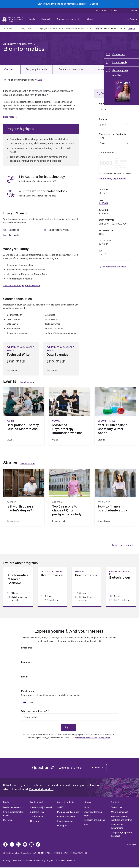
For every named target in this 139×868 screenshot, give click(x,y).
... (16, 28)
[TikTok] (38, 845)
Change (94, 4)
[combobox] (115, 125)
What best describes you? (40, 711)
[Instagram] (31, 845)
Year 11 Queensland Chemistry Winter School (115, 416)
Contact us (98, 768)
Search (132, 5)
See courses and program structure (21, 286)
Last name (32, 662)
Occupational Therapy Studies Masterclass (24, 416)
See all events (27, 382)
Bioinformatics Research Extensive (18, 587)
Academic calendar (66, 817)
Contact (133, 11)
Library (87, 808)
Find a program (42, 28)
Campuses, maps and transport (121, 835)
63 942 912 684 (45, 854)
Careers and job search (41, 808)
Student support (65, 821)
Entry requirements (37, 69)
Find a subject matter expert (13, 814)
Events (114, 11)
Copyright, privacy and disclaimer (18, 861)
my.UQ (60, 808)
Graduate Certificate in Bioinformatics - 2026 (72, 28)
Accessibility (40, 861)
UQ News (8, 820)
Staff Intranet (37, 817)
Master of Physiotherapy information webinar (69, 416)
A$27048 (104, 203)
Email (29, 677)
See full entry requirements (112, 179)
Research (46, 19)
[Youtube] (25, 845)
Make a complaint (120, 812)
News (105, 11)
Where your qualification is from (112, 136)
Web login (132, 845)
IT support (35, 821)
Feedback (71, 861)
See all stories (28, 464)
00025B (65, 854)
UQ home (94, 11)
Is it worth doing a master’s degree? (24, 498)
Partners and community (69, 19)
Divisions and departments (118, 827)
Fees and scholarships (71, 69)
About (90, 19)
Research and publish (94, 820)
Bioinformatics (52, 587)
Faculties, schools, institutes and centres (122, 819)
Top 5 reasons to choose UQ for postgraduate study (69, 498)
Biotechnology (121, 587)
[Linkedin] (12, 845)
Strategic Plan (37, 812)
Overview (9, 69)
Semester (103, 119)
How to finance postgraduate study (115, 498)
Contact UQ (116, 808)
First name (32, 648)
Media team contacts (13, 808)
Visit (86, 825)
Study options (26, 28)
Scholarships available (114, 267)
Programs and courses (68, 812)
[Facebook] (5, 845)
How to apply (102, 69)
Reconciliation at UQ (42, 790)
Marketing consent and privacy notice (93, 738)
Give (124, 11)
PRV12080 (82, 854)
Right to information (56, 861)
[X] (18, 845)
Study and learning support (93, 814)
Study (32, 19)
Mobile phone (28, 691)
